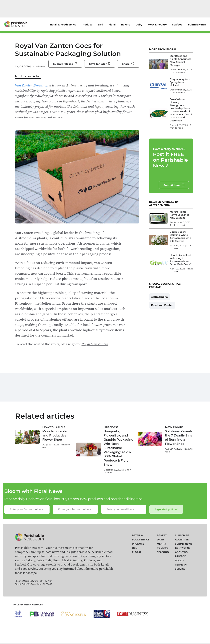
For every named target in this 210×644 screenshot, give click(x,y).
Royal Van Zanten (95, 344)
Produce (87, 25)
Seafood (177, 25)
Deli (100, 25)
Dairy (139, 25)
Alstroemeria (160, 297)
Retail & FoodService (63, 25)
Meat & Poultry (157, 25)
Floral (112, 25)
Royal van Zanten (162, 305)
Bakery (126, 25)
